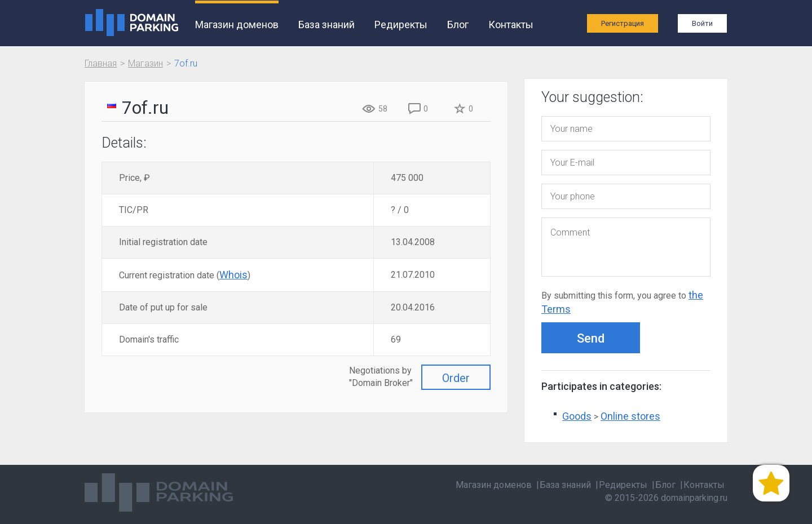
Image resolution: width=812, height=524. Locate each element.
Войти (702, 23)
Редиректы (401, 25)
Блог (458, 25)
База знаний (326, 25)
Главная (101, 63)
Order (456, 378)
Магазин (145, 63)
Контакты (511, 25)
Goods (577, 416)
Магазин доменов (237, 25)
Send (591, 338)
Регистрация (623, 23)
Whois (233, 275)
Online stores (630, 416)
